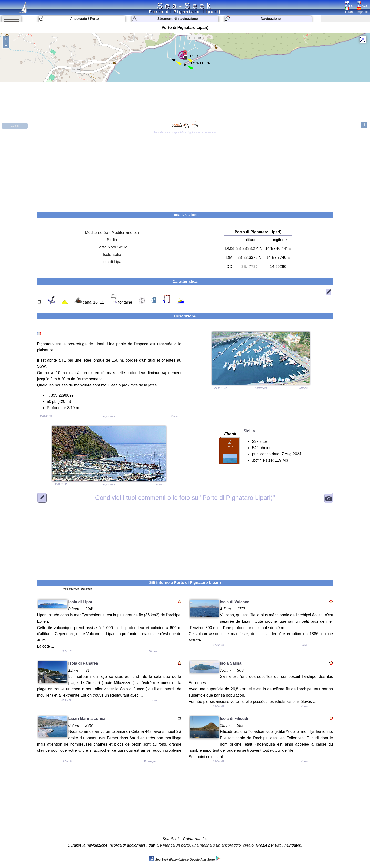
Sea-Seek (185, 6)
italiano (350, 10)
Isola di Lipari (112, 262)
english (350, 4)
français (362, 4)
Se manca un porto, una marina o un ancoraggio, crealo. (206, 845)
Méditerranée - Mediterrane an (112, 232)
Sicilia (112, 240)
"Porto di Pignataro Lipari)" (185, 498)
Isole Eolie (112, 254)
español (362, 10)
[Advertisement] (185, 170)
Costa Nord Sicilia (112, 247)
